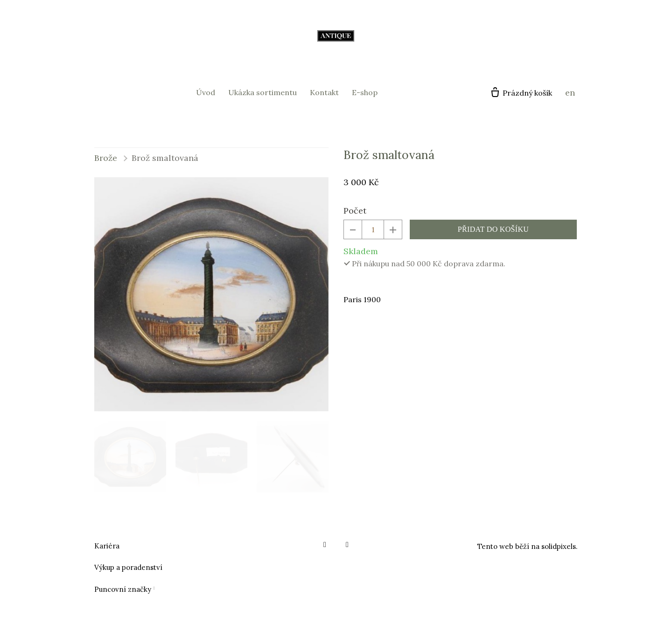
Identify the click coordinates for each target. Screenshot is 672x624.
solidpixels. (560, 546)
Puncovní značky (123, 589)
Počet (355, 211)
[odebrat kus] (353, 229)
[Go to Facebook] (325, 545)
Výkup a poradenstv (127, 567)
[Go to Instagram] (347, 545)
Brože (106, 158)
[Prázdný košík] (521, 93)
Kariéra (107, 546)
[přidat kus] (393, 229)
